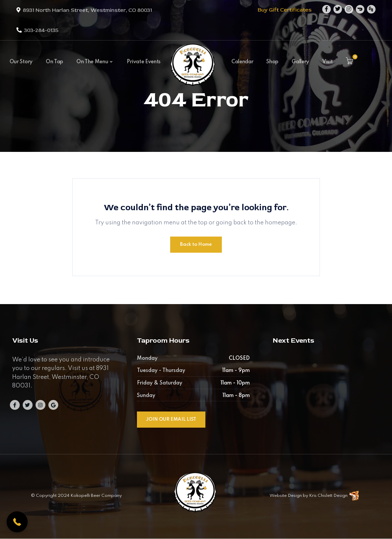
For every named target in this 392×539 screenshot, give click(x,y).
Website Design (286, 496)
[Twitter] (338, 9)
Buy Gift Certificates (285, 10)
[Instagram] (349, 9)
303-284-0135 (41, 30)
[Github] (371, 9)
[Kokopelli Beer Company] (193, 70)
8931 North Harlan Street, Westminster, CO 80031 (87, 10)
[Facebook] (327, 9)
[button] (17, 522)
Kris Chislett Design (328, 496)
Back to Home (196, 244)
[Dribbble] (360, 9)
